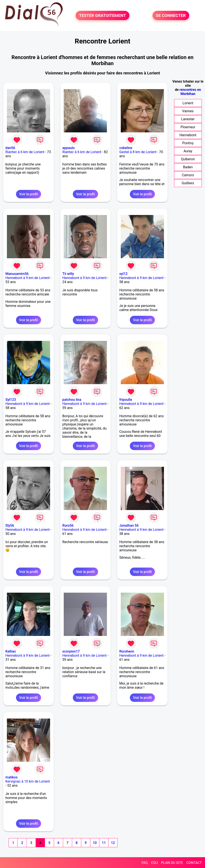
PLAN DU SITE (172, 863)
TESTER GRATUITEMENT (102, 15)
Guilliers (188, 183)
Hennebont (188, 135)
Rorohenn (127, 651)
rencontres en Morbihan (190, 92)
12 (113, 843)
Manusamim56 (17, 274)
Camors (188, 175)
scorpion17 (71, 651)
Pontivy (188, 143)
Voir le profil (29, 194)
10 (95, 843)
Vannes (188, 111)
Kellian (11, 651)
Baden (188, 167)
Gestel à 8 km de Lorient (138, 152)
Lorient (188, 103)
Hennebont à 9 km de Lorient (28, 278)
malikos (11, 777)
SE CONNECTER (171, 15)
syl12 (123, 274)
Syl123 (11, 400)
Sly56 (10, 525)
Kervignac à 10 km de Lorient (28, 781)
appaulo (69, 148)
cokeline (126, 148)
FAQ (145, 863)
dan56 (10, 148)
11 (104, 843)
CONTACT (194, 863)
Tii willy (68, 274)
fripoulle (126, 400)
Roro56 (68, 525)
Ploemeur (188, 127)
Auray (188, 151)
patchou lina (72, 400)
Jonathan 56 (129, 525)
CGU (154, 863)
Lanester (188, 119)
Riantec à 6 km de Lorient (25, 152)
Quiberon (188, 159)
